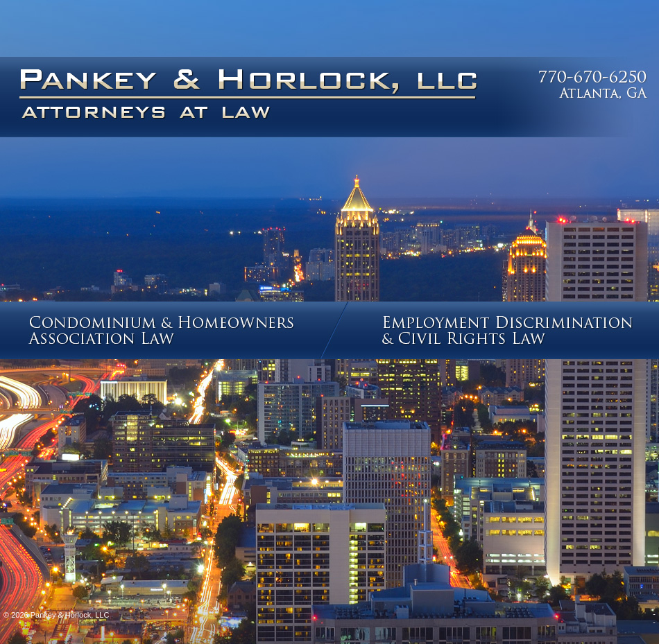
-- (654, 618)
